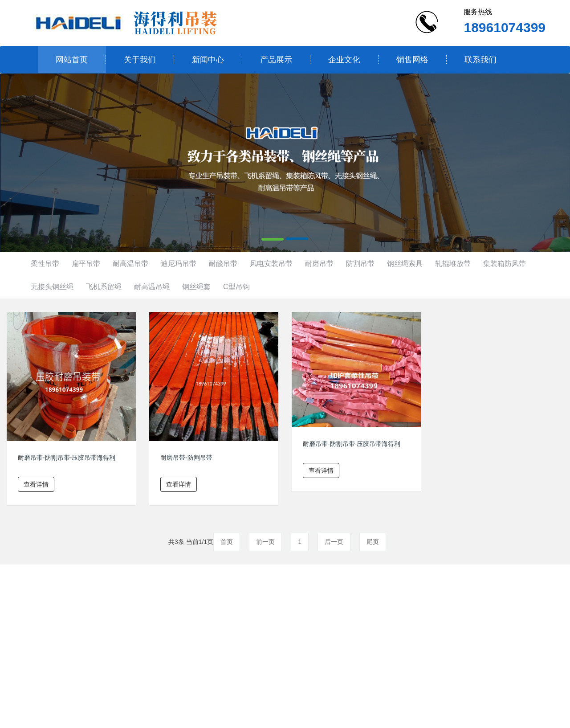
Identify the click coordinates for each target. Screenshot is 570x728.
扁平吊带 (86, 264)
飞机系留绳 (104, 287)
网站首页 (72, 60)
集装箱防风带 (505, 264)
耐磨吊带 (319, 264)
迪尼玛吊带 (179, 264)
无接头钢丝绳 (52, 287)
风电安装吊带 (271, 264)
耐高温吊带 (130, 264)
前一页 (265, 542)
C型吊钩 (236, 287)
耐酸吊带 (223, 264)
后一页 (334, 542)
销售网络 (412, 60)
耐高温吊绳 (152, 287)
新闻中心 (208, 60)
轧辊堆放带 (453, 264)
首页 (227, 542)
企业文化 (344, 60)
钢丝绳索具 (405, 264)
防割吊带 (360, 264)
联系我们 (480, 60)
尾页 (373, 542)
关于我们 (140, 60)
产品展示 (276, 60)
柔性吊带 (45, 264)
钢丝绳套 (196, 287)
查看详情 (36, 484)
